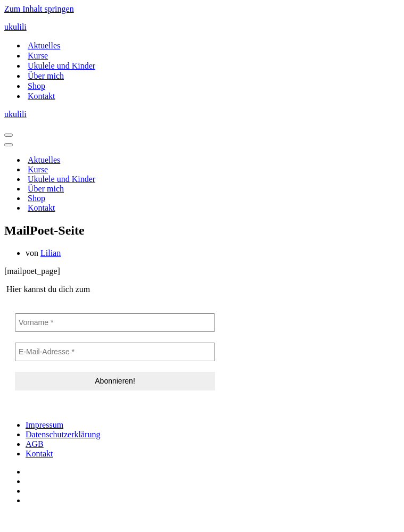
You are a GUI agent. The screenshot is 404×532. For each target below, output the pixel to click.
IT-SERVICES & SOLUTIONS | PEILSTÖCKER (89, 518)
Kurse (38, 56)
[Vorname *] (115, 323)
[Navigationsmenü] (9, 135)
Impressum (44, 425)
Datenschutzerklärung (63, 434)
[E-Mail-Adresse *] (115, 352)
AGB (35, 444)
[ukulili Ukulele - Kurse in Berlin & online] (202, 27)
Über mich (46, 76)
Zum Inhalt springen (39, 9)
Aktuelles (44, 45)
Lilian (51, 253)
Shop (36, 86)
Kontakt (42, 96)
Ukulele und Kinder (61, 66)
